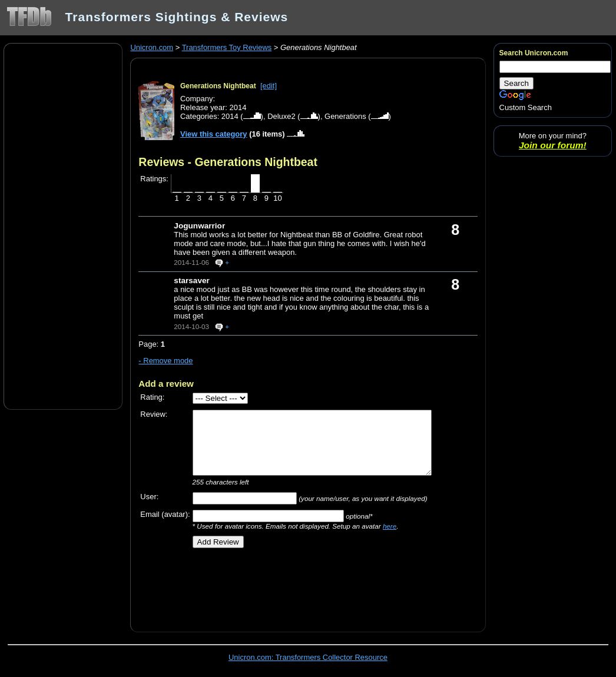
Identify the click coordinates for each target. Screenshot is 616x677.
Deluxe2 (281, 116)
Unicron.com (152, 47)
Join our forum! (553, 145)
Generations (345, 116)
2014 (230, 116)
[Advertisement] (63, 225)
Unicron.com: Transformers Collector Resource (308, 657)
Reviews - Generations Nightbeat (228, 162)
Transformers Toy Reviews (227, 47)
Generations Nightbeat (218, 86)
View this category (214, 134)
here (390, 526)
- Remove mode (165, 361)
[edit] (269, 86)
